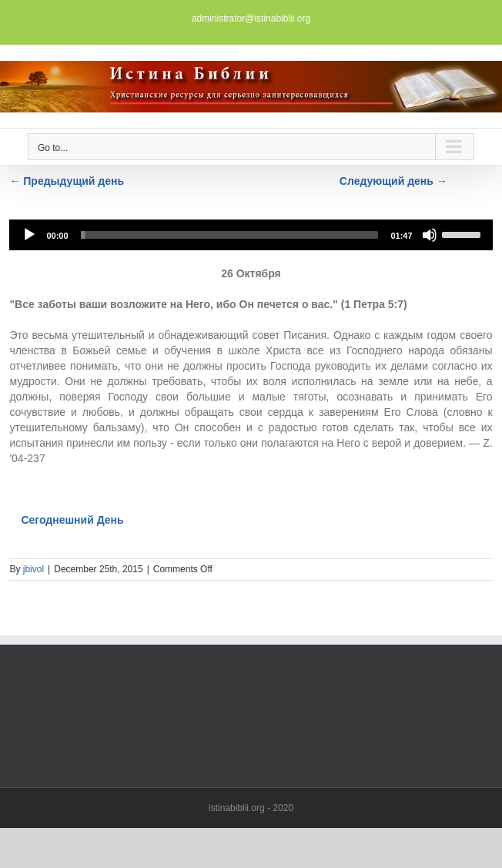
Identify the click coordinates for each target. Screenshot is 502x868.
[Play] (29, 235)
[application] (251, 235)
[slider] (230, 235)
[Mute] (430, 235)
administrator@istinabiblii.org (251, 18)
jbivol (33, 569)
